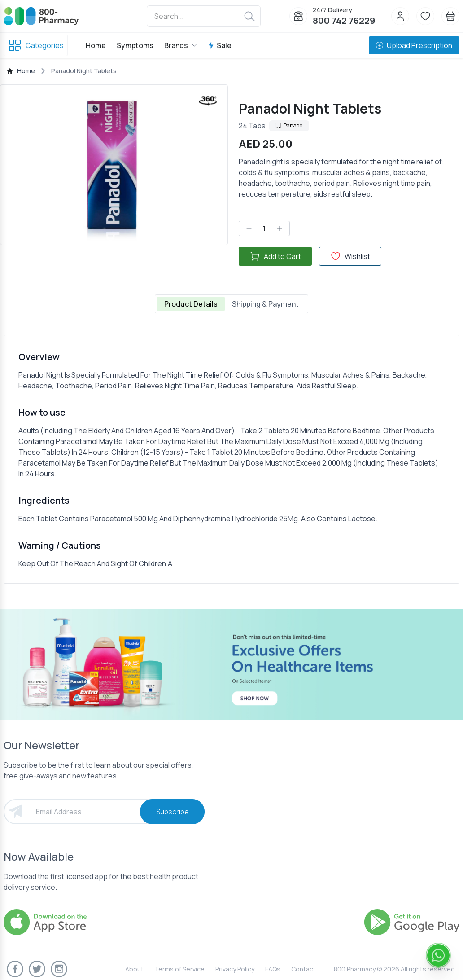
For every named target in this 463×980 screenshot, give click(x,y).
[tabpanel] (231, 459)
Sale (220, 45)
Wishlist (350, 256)
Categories (36, 45)
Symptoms (135, 45)
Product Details (191, 304)
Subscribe (173, 812)
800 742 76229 (344, 20)
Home (96, 45)
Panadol (289, 125)
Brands (181, 45)
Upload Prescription (414, 45)
